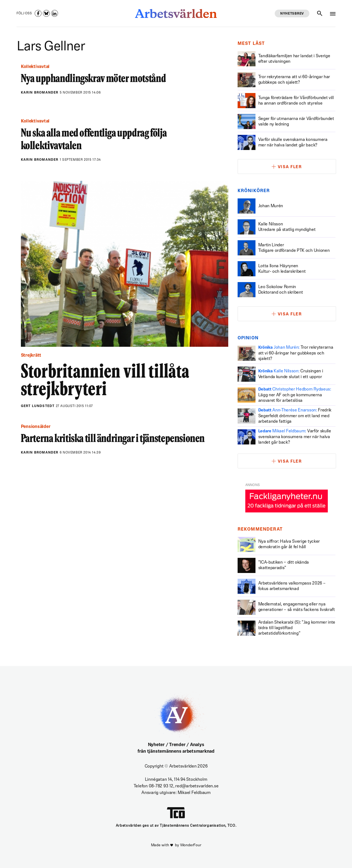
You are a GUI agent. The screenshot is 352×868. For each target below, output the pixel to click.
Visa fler (290, 167)
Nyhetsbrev (292, 14)
